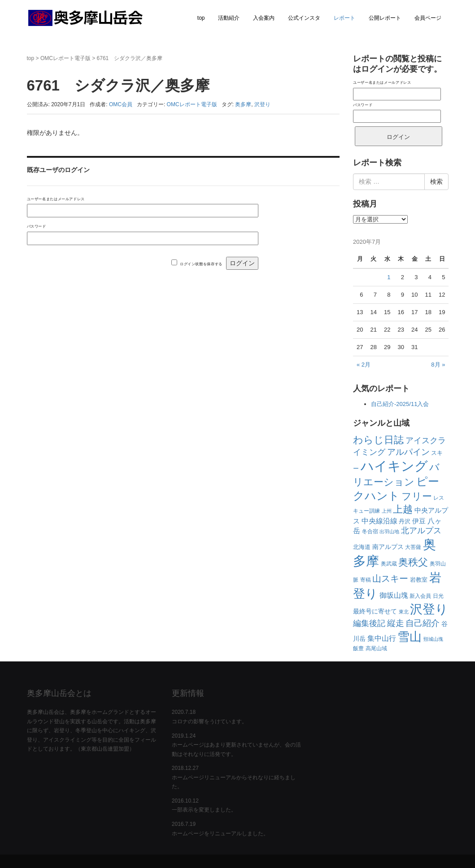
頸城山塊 (433, 639)
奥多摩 (243, 104)
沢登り (262, 104)
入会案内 (264, 18)
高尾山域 (376, 648)
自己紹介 (423, 623)
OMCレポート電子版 (65, 58)
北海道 (362, 547)
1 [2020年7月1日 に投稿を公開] (389, 277)
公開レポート (385, 18)
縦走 (396, 623)
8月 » (438, 365)
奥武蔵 (389, 564)
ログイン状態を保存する (201, 264)
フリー (417, 496)
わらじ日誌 (378, 440)
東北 (404, 612)
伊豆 (419, 521)
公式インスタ (304, 18)
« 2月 (364, 365)
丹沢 (405, 521)
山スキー (390, 579)
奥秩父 (413, 562)
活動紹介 (229, 18)
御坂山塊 (394, 595)
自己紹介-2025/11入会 (400, 404)
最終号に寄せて (375, 611)
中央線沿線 (379, 521)
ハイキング (394, 466)
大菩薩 (413, 547)
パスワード (37, 226)
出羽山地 (389, 531)
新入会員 (420, 596)
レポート (344, 18)
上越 (403, 509)
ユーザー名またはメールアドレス (56, 199)
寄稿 (366, 580)
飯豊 (358, 648)
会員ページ (428, 18)
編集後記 (369, 623)
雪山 (410, 637)
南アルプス (388, 547)
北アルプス (421, 531)
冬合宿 (370, 531)
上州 (387, 511)
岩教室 (419, 580)
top (201, 18)
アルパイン (408, 452)
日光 (438, 596)
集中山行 (382, 638)
